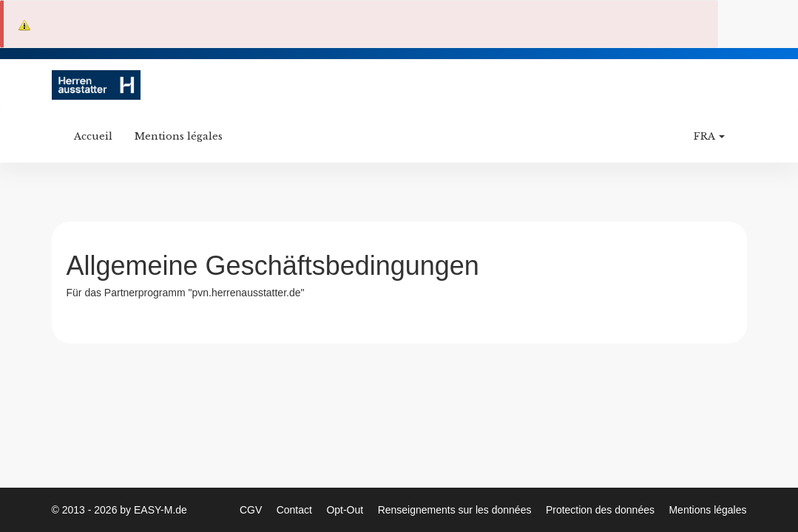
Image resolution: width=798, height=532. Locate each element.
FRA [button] (709, 136)
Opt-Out (346, 510)
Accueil (93, 136)
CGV (252, 510)
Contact (296, 510)
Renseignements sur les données (456, 510)
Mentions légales (179, 136)
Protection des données (602, 510)
